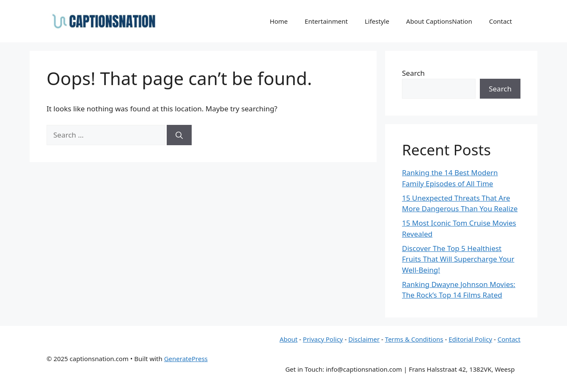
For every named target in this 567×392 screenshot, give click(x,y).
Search (413, 73)
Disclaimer (364, 339)
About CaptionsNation (439, 21)
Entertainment (326, 21)
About (289, 339)
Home (279, 21)
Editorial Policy (470, 339)
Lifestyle (377, 21)
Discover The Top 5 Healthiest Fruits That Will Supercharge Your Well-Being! (458, 259)
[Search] (179, 135)
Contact (501, 21)
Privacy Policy (323, 339)
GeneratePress (186, 359)
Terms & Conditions (414, 339)
